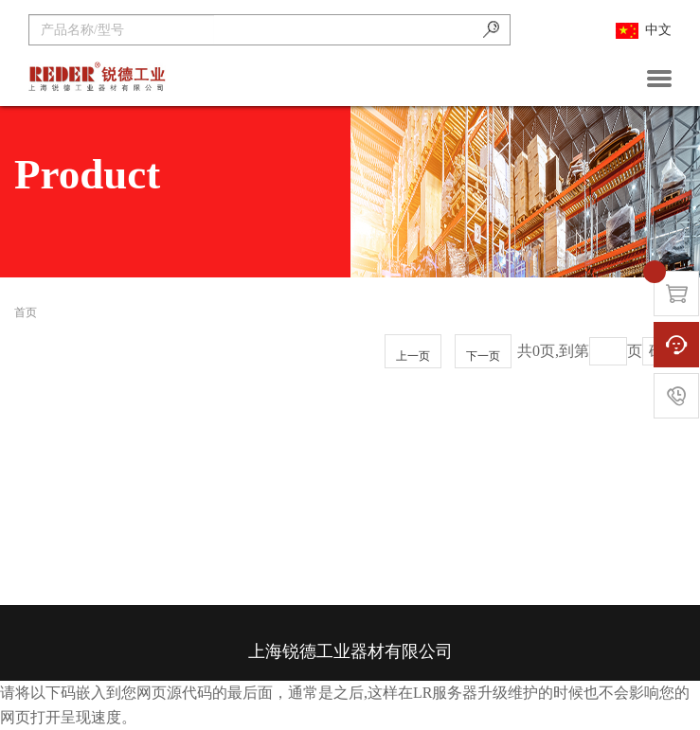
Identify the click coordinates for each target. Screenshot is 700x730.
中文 (644, 31)
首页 (26, 312)
